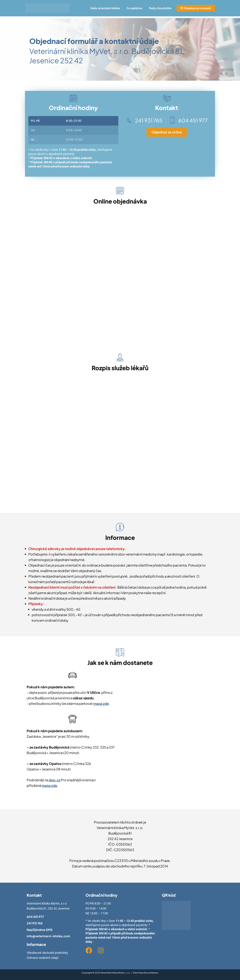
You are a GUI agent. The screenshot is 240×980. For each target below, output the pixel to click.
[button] (106, 8)
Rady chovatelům (160, 8)
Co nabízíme (134, 8)
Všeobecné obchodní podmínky (47, 953)
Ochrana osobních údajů (43, 958)
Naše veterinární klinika (105, 8)
